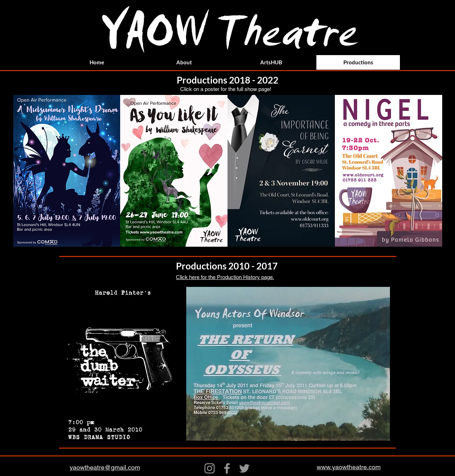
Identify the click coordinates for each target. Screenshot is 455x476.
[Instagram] (210, 468)
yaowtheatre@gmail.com (105, 467)
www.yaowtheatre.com (349, 467)
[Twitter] (244, 468)
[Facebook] (227, 468)
